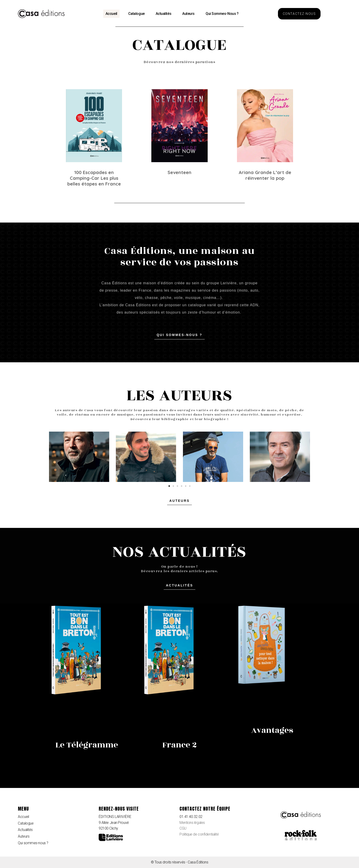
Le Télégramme (87, 745)
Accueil (111, 14)
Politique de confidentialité (199, 834)
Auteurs (188, 14)
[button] (299, 14)
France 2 (179, 745)
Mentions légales (192, 823)
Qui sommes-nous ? (222, 14)
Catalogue (136, 14)
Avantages (272, 730)
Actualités (164, 14)
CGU (183, 828)
